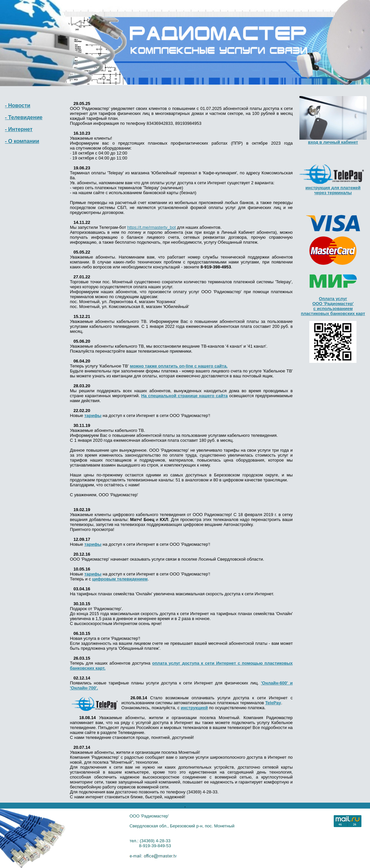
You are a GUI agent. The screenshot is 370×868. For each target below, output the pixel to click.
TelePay (273, 703)
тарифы (93, 416)
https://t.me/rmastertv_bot (152, 227)
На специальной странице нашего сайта (184, 396)
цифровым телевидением (120, 579)
